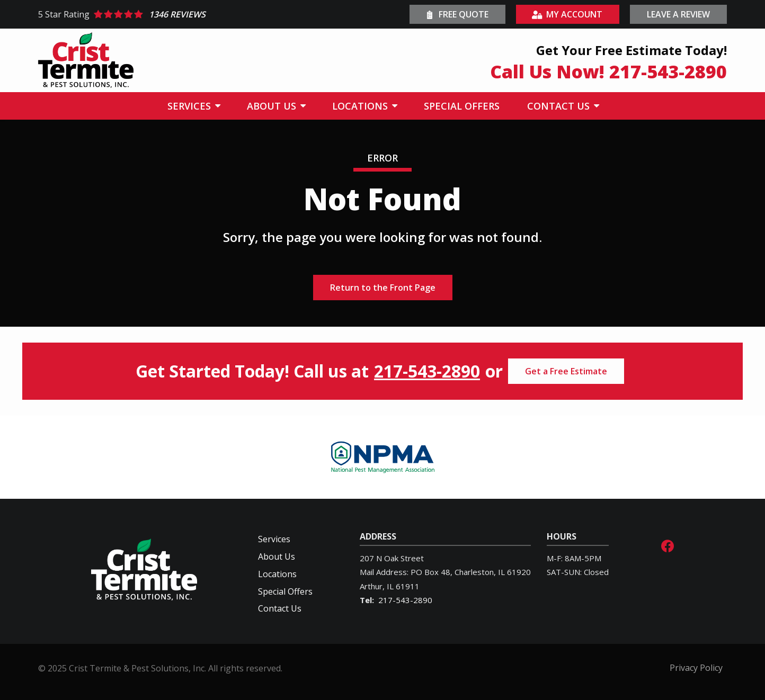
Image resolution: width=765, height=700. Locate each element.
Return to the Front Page (383, 288)
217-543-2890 (427, 371)
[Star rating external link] (210, 14)
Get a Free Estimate (566, 371)
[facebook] (668, 545)
